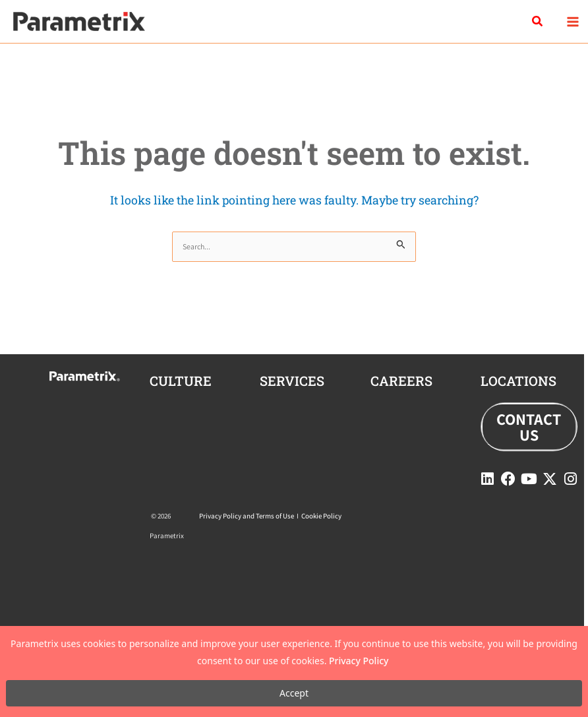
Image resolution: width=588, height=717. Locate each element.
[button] (538, 22)
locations (518, 381)
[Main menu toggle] (573, 21)
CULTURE (181, 381)
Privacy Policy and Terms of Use (247, 516)
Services (292, 381)
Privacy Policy (359, 661)
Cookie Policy (321, 516)
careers (401, 381)
